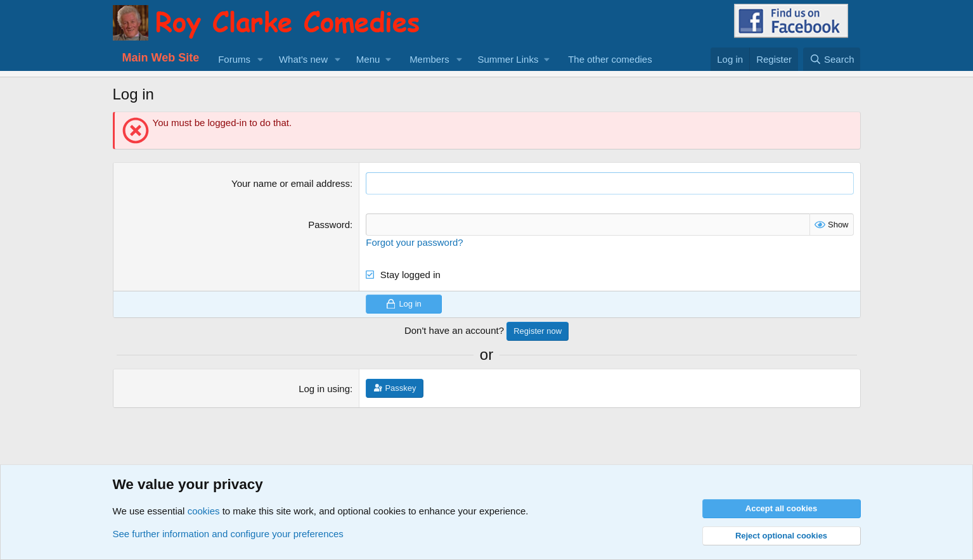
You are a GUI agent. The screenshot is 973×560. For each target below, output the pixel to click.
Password (329, 225)
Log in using (324, 389)
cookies (204, 511)
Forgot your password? (414, 242)
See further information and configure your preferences (228, 534)
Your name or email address (291, 183)
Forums (234, 59)
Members (429, 59)
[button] (261, 59)
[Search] (832, 59)
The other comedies (610, 59)
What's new (303, 59)
